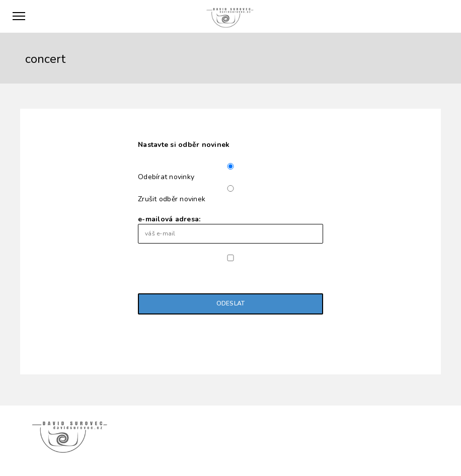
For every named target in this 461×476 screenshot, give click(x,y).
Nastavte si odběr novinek (184, 145)
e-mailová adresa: (231, 229)
